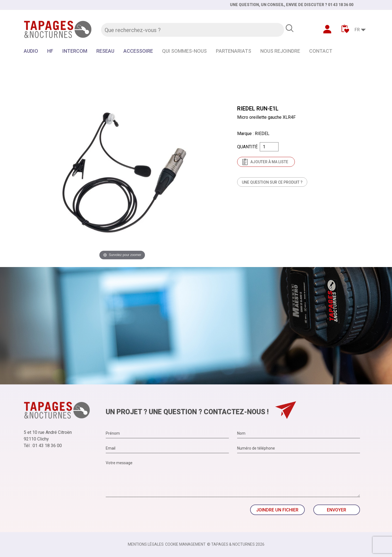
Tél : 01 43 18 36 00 (43, 446)
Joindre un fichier (277, 510)
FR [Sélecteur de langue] (357, 30)
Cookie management (185, 544)
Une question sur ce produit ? (272, 182)
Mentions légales (146, 544)
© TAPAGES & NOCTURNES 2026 (236, 544)
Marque (244, 134)
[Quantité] (269, 147)
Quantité (247, 147)
